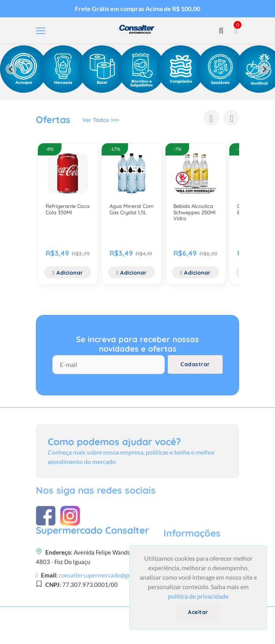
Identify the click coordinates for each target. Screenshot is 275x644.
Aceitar (198, 612)
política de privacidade (198, 596)
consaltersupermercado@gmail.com (105, 608)
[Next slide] (264, 69)
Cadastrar (195, 368)
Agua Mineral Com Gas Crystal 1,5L (132, 209)
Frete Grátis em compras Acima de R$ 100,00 (137, 8)
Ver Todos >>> (101, 121)
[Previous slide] (11, 69)
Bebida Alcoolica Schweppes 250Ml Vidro (194, 212)
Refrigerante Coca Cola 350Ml (68, 209)
